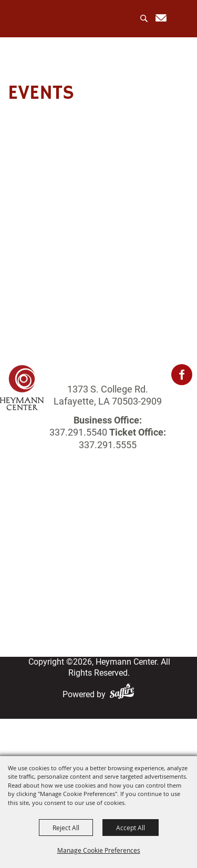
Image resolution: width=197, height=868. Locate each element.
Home (99, 511)
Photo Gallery (98, 564)
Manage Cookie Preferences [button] (99, 850)
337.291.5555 (108, 445)
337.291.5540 (78, 432)
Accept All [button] (131, 828)
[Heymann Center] (53, 18)
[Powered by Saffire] (124, 694)
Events (98, 537)
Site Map (98, 616)
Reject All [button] (66, 828)
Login (99, 590)
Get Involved (98, 577)
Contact (98, 603)
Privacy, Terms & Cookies (99, 629)
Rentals (98, 550)
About (99, 524)
